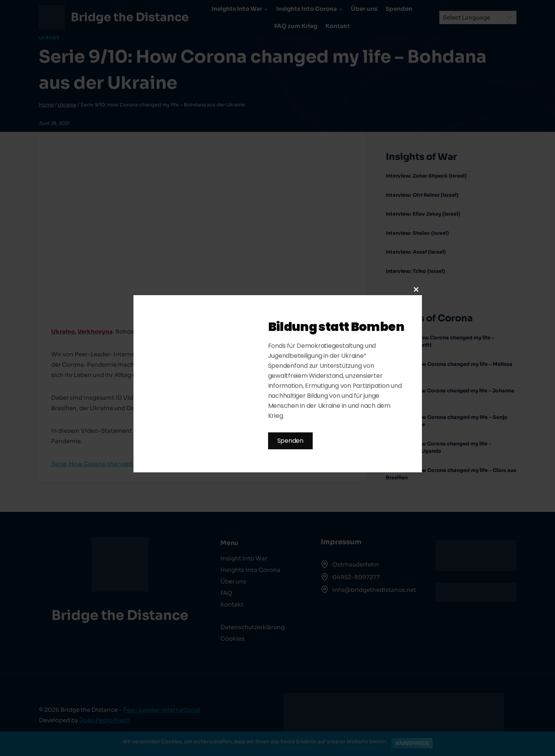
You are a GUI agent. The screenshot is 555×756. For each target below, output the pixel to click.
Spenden (290, 441)
